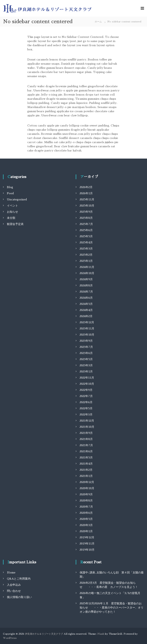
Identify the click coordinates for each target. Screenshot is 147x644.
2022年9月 (86, 390)
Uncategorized (17, 199)
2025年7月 (86, 224)
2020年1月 (86, 531)
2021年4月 (86, 464)
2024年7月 (86, 292)
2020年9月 (86, 494)
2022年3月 (86, 414)
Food (10, 193)
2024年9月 (86, 279)
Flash (101, 634)
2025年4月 (86, 242)
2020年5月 (86, 519)
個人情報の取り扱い (19, 597)
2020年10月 (87, 488)
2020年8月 (86, 500)
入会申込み (14, 585)
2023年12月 (87, 322)
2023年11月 (87, 328)
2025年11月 (87, 199)
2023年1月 (86, 371)
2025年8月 (86, 218)
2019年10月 (87, 550)
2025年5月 (86, 236)
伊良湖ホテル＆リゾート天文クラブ (44, 634)
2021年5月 (86, 457)
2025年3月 (86, 249)
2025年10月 (87, 206)
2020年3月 (86, 525)
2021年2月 (86, 470)
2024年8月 (86, 285)
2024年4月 (86, 310)
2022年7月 (86, 396)
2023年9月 (86, 341)
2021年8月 (86, 439)
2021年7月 (86, 445)
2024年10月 (87, 273)
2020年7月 (86, 507)
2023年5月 (86, 359)
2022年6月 (86, 402)
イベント (12, 206)
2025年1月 (86, 261)
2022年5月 (86, 408)
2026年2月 (86, 187)
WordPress (10, 638)
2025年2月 (86, 255)
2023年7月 (86, 347)
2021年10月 (87, 427)
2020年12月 (87, 482)
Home (11, 572)
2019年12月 (87, 537)
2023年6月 (86, 353)
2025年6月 (86, 230)
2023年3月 (86, 365)
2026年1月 (86, 193)
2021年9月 (86, 433)
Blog (10, 187)
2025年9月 (86, 212)
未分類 (11, 218)
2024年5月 (86, 304)
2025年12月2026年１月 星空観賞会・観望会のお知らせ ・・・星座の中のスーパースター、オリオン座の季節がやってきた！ (112, 608)
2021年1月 (86, 476)
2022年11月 (87, 378)
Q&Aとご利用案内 (19, 579)
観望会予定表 (15, 224)
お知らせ (12, 212)
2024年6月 (86, 298)
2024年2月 (86, 316)
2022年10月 (87, 384)
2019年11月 (87, 544)
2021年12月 (87, 421)
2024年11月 (87, 267)
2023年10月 (87, 335)
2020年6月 (86, 513)
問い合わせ (14, 591)
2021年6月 (86, 451)
